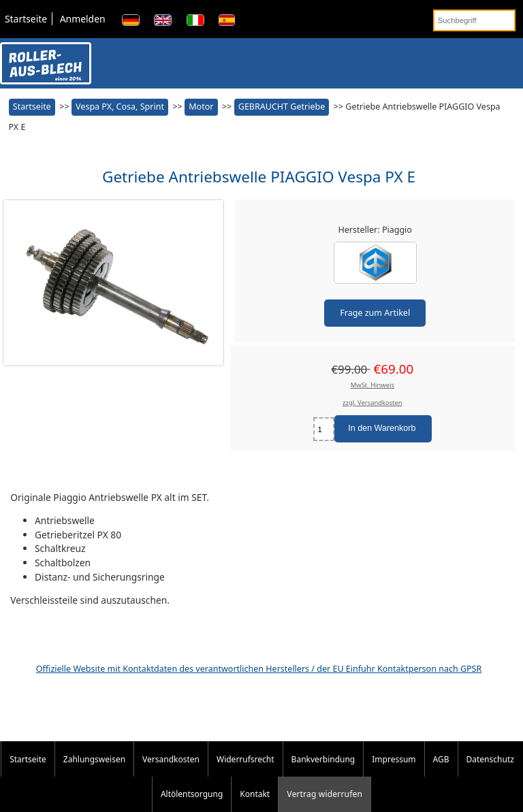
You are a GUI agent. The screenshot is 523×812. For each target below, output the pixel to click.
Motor (201, 107)
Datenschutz (490, 759)
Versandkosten (171, 759)
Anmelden (83, 19)
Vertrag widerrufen (324, 794)
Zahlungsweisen (94, 759)
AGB (441, 759)
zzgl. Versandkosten (373, 403)
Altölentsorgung (192, 794)
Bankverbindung (323, 759)
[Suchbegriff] (474, 20)
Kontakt (255, 794)
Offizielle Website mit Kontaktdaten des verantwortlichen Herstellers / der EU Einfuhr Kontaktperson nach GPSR (259, 669)
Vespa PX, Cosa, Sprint (120, 107)
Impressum (394, 759)
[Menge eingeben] (324, 429)
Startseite (26, 19)
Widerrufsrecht (245, 759)
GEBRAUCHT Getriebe (282, 107)
